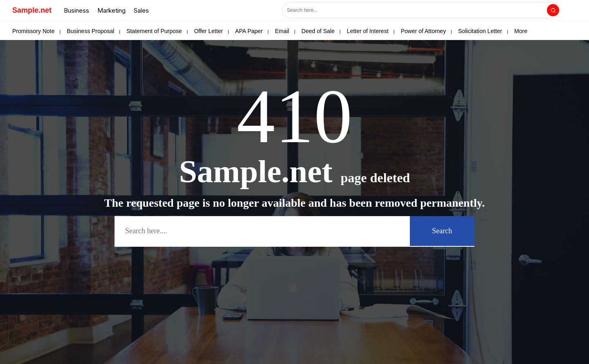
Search (442, 231)
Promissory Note (33, 31)
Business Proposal (90, 31)
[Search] (553, 10)
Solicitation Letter (480, 31)
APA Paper (249, 31)
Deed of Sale (318, 31)
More (521, 31)
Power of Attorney (424, 31)
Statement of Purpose (154, 31)
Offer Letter (208, 31)
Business (76, 10)
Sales (141, 10)
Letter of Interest (368, 31)
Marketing (111, 10)
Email (282, 31)
